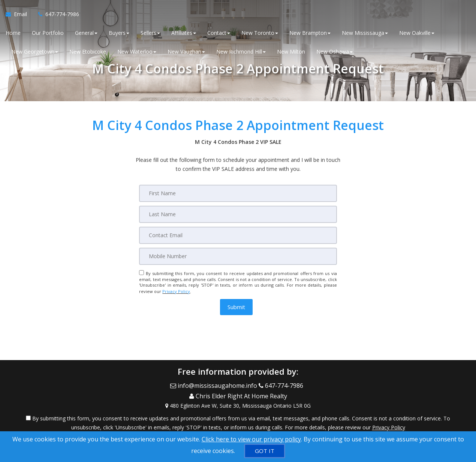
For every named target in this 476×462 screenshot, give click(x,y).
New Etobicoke (88, 52)
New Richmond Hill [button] (241, 52)
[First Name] (238, 193)
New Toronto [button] (260, 34)
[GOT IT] (265, 451)
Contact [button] (219, 34)
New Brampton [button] (310, 34)
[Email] (238, 235)
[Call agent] (56, 15)
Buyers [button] (119, 34)
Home (13, 34)
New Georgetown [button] (35, 52)
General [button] (86, 34)
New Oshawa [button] (335, 52)
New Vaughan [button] (186, 52)
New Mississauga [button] (365, 34)
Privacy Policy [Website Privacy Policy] (176, 291)
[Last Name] (238, 214)
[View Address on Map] (238, 401)
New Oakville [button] (417, 34)
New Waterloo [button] (137, 52)
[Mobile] (238, 256)
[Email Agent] (19, 15)
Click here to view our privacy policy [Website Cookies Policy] (251, 439)
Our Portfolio (48, 34)
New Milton (291, 52)
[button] (236, 306)
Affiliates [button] (184, 34)
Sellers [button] (150, 34)
